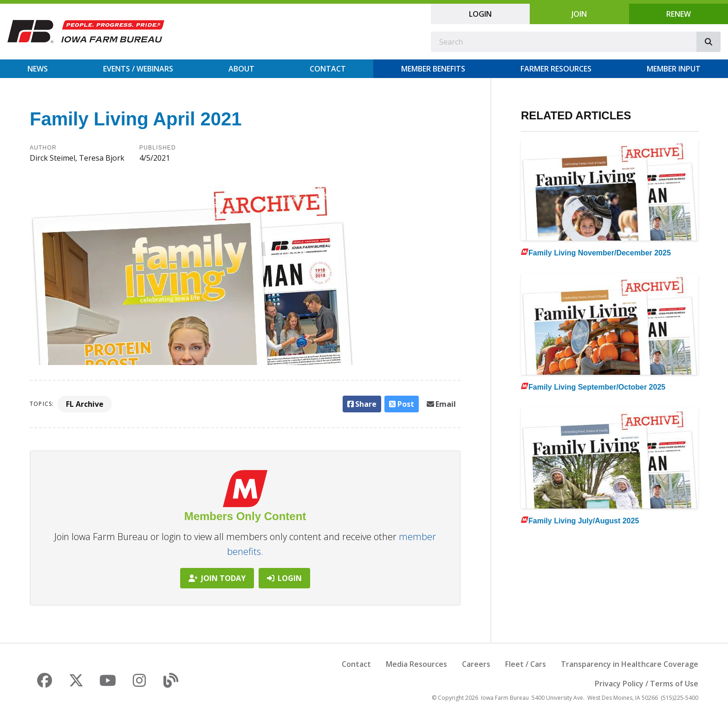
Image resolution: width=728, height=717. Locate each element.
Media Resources (416, 664)
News (38, 69)
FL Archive (85, 404)
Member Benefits (433, 69)
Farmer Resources (556, 69)
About (241, 69)
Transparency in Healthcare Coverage (630, 664)
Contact (328, 69)
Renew (679, 14)
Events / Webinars (138, 69)
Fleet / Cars (526, 664)
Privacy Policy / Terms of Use (647, 684)
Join (579, 14)
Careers (476, 664)
